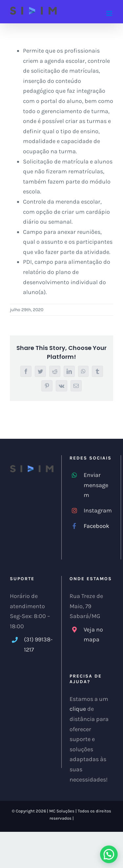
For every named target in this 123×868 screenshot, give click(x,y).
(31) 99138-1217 (38, 645)
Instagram (98, 510)
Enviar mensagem (96, 485)
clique (78, 709)
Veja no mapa (93, 635)
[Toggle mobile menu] (110, 13)
